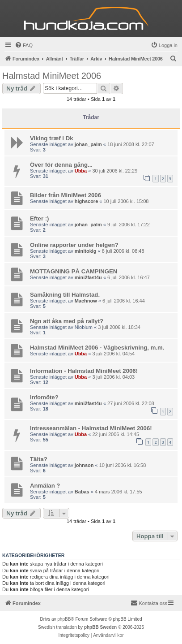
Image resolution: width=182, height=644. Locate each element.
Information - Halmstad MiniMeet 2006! (84, 371)
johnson (84, 465)
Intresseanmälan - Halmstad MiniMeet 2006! (91, 428)
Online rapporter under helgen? (74, 245)
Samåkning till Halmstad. (65, 295)
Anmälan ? (45, 486)
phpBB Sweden (100, 627)
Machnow (86, 301)
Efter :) (40, 218)
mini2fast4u (88, 277)
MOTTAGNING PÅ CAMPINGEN (74, 271)
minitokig (86, 251)
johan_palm (88, 144)
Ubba (81, 171)
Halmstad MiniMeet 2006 (52, 76)
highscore (87, 201)
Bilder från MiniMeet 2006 (66, 195)
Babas (82, 492)
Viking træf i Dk (52, 138)
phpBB (64, 619)
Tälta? (39, 459)
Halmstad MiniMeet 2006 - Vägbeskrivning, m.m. (97, 348)
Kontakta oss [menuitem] (149, 603)
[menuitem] (24, 45)
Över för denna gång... (61, 165)
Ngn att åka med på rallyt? (67, 321)
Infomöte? (44, 397)
